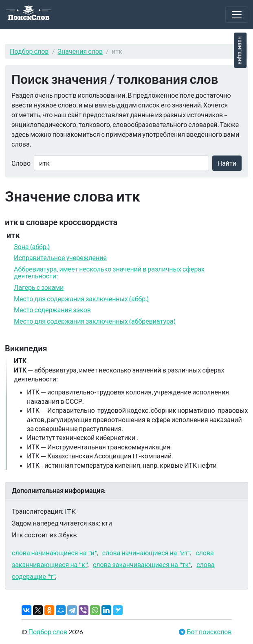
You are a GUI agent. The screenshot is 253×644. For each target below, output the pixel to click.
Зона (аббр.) (32, 246)
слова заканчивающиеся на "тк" (142, 564)
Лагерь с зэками (39, 287)
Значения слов (80, 51)
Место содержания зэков (52, 310)
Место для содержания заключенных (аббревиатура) (95, 321)
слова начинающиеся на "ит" (146, 553)
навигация (240, 50)
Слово (21, 163)
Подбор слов (29, 51)
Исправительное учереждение (60, 257)
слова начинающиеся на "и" (54, 553)
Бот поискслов (208, 632)
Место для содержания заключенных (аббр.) (81, 299)
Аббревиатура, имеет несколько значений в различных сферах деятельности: (109, 273)
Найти (227, 163)
